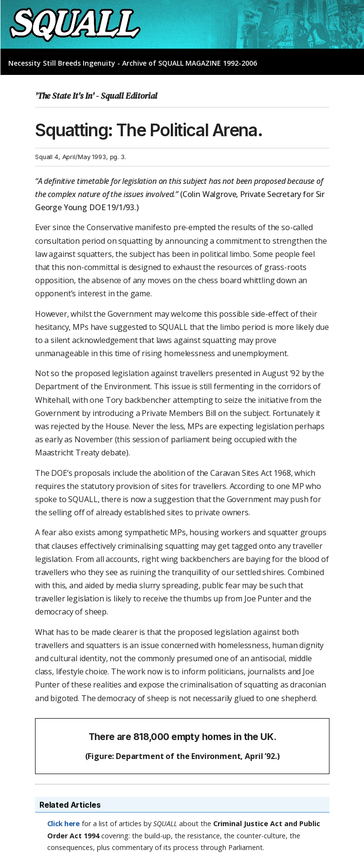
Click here (64, 823)
